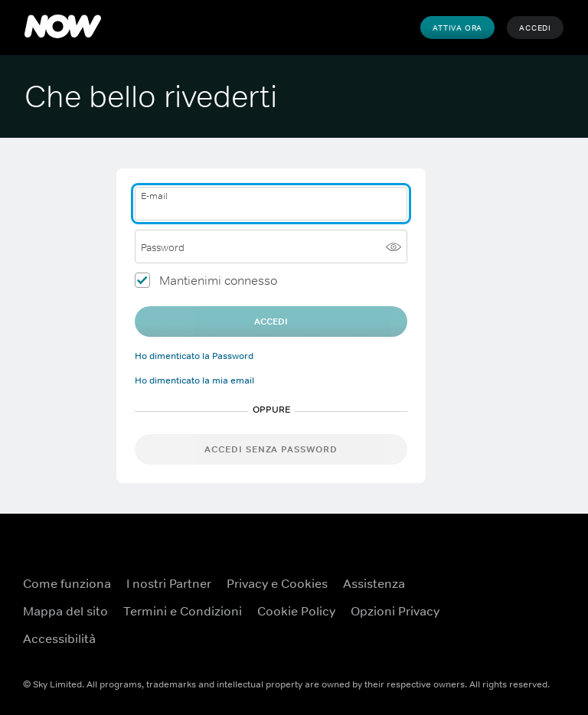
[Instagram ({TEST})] (550, 631)
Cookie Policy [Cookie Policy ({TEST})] (296, 611)
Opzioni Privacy (395, 611)
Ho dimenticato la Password (194, 356)
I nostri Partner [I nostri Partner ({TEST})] (169, 583)
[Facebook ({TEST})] (510, 588)
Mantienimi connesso (218, 280)
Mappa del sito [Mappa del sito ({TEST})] (65, 611)
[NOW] (63, 28)
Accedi (535, 28)
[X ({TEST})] (510, 631)
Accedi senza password (271, 449)
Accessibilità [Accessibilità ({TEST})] (59, 638)
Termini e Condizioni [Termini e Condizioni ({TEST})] (183, 611)
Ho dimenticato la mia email (194, 380)
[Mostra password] (394, 246)
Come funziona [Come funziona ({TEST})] (67, 583)
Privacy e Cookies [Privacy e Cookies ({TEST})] (277, 583)
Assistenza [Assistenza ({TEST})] (374, 583)
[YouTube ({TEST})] (550, 588)
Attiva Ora (457, 28)
